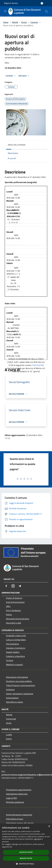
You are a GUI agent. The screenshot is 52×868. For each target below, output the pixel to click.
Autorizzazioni (12, 698)
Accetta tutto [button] (26, 852)
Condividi (11, 76)
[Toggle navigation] (5, 11)
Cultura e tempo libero (16, 640)
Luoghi (9, 735)
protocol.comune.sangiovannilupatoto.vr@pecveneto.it (27, 775)
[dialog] (26, 846)
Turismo (10, 660)
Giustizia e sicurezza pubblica (19, 681)
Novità (15, 22)
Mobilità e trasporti (14, 665)
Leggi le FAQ (11, 798)
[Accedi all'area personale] (42, 3)
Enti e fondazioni (13, 610)
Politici (9, 615)
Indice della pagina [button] (17, 145)
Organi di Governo (14, 598)
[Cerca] (47, 11)
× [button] (49, 826)
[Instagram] (13, 586)
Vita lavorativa (12, 644)
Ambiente (10, 690)
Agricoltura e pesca (14, 702)
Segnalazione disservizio (17, 794)
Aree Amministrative (15, 602)
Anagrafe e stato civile (16, 636)
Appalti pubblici (13, 652)
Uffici (8, 606)
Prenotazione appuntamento (19, 790)
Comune (34, 22)
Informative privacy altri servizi (20, 823)
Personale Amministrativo (18, 619)
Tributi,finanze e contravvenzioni (21, 685)
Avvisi (24, 22)
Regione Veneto (11, 3)
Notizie (9, 715)
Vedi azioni (24, 76)
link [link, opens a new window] (11, 847)
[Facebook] (6, 586)
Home (6, 22)
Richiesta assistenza (15, 802)
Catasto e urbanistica (15, 656)
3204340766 (38, 365)
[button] (26, 864)
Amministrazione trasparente (19, 815)
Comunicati (11, 719)
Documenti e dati (14, 623)
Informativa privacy (15, 819)
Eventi (9, 739)
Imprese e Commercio (16, 648)
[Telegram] (20, 586)
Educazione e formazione (17, 677)
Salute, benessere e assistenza (20, 694)
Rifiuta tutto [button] (26, 858)
